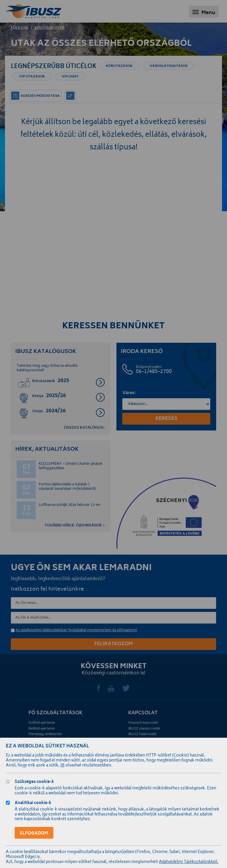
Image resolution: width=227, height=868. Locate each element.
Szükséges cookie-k (34, 782)
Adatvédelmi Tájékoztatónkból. (189, 862)
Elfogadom (34, 834)
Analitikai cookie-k (33, 804)
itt (62, 766)
